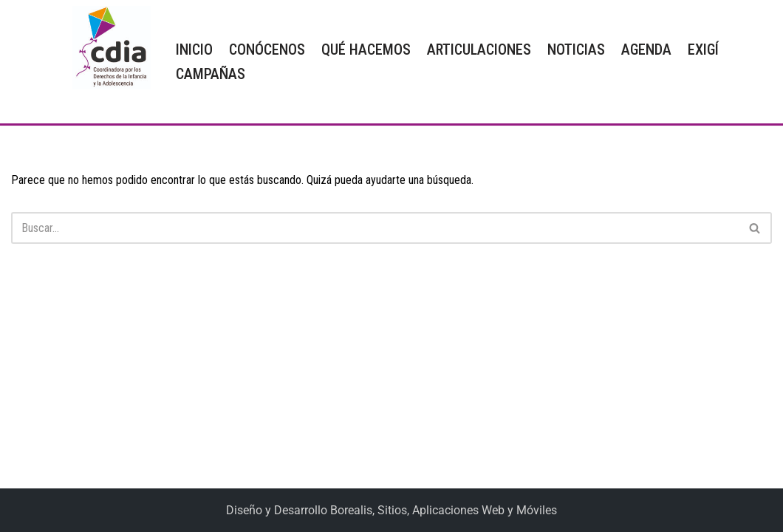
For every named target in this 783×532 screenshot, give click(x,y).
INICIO (194, 50)
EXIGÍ (703, 50)
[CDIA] (108, 48)
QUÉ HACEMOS (366, 50)
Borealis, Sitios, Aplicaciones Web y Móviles (444, 510)
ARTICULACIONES (479, 50)
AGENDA (646, 50)
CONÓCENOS (267, 50)
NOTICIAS (576, 50)
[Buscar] (375, 228)
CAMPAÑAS (211, 74)
